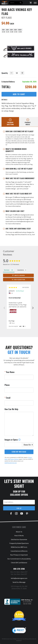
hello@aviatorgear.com (11, 463)
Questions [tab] (21, 270)
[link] (19, 631)
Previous (4, 308)
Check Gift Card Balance (19, 563)
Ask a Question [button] (19, 280)
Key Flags (12, 321)
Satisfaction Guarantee (19, 539)
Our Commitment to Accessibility (19, 559)
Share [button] (12, 323)
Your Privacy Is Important (19, 555)
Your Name (10, 372)
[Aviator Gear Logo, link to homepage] (5, 3)
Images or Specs (13, 440)
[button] (21, 326)
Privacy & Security (30, 639)
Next (33, 308)
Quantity (5, 73)
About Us (19, 532)
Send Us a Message (19, 582)
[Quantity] (17, 73)
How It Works (19, 536)
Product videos (28, 123)
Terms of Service (14, 459)
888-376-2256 (19, 569)
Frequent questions (10, 123)
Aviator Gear (9, 639)
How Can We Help (11, 409)
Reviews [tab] (7, 270)
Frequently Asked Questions (19, 543)
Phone (7, 385)
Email (8, 398)
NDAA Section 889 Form (19, 547)
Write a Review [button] (20, 275)
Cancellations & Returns (19, 551)
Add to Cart (19, 94)
